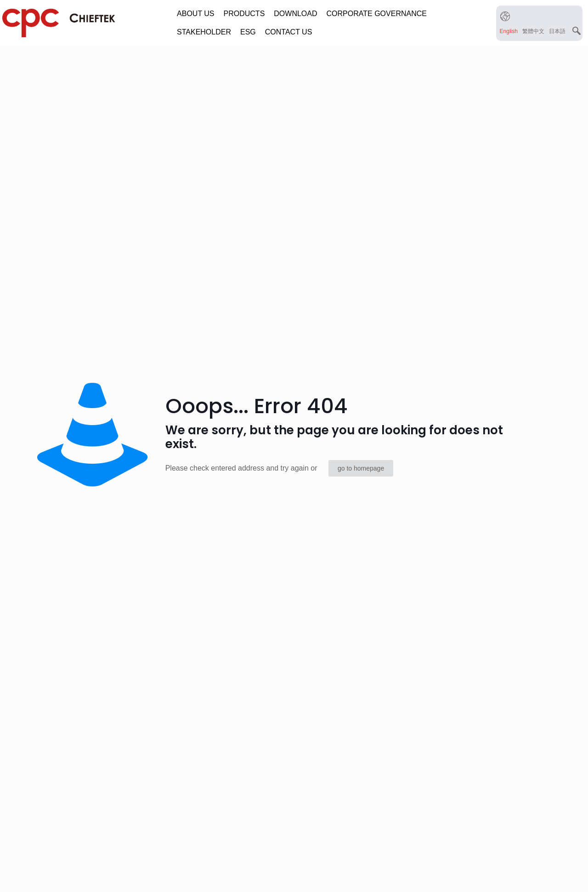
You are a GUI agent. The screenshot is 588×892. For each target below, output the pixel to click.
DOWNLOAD (295, 14)
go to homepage (361, 468)
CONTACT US (289, 32)
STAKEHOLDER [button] (204, 32)
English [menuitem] (509, 31)
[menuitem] (509, 31)
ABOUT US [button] (196, 14)
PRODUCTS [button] (244, 14)
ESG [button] (248, 32)
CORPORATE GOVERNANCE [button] (377, 14)
